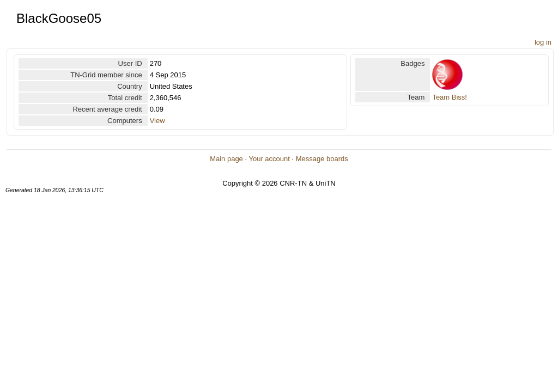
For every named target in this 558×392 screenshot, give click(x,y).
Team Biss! (450, 97)
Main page (226, 159)
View (157, 121)
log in (543, 42)
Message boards (322, 159)
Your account (269, 159)
